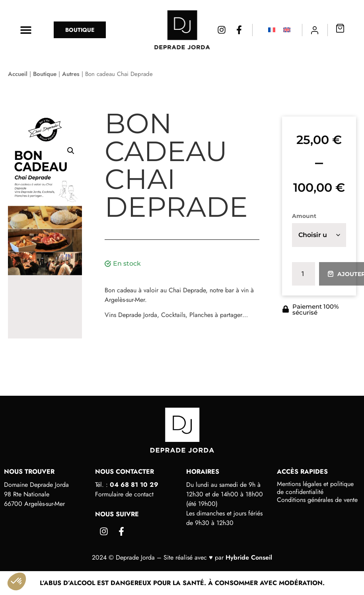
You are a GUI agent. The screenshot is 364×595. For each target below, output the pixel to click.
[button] (26, 30)
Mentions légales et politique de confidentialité (315, 488)
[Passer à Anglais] (287, 30)
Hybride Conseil (249, 557)
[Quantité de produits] (304, 274)
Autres (71, 74)
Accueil (18, 74)
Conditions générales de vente (317, 500)
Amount (304, 216)
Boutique (45, 74)
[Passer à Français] (272, 30)
